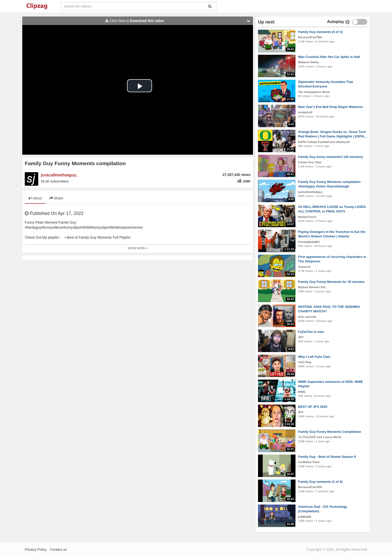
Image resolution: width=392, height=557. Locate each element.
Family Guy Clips (310, 162)
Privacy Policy (36, 550)
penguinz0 (305, 112)
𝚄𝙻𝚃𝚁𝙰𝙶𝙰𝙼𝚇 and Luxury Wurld (320, 437)
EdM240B (304, 517)
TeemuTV (304, 267)
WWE (302, 392)
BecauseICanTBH (310, 37)
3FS (301, 412)
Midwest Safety (308, 62)
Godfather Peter (309, 462)
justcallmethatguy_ (60, 175)
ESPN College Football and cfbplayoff (324, 142)
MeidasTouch (307, 217)
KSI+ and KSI (307, 317)
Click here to (179, 21)
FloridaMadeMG (309, 242)
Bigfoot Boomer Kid (312, 287)
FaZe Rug (304, 362)
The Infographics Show (314, 92)
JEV (301, 337)
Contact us (58, 550)
